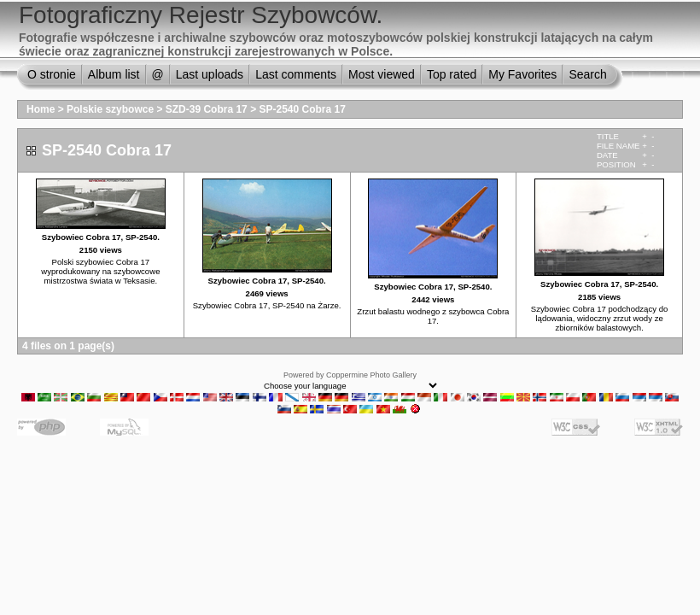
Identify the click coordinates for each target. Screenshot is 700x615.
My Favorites (522, 74)
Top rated (452, 74)
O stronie (52, 74)
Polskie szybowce (110, 109)
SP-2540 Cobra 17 (302, 109)
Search (587, 74)
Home (41, 109)
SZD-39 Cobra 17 (207, 109)
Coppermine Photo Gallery (371, 375)
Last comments (296, 74)
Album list (114, 74)
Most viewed (382, 74)
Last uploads (210, 74)
